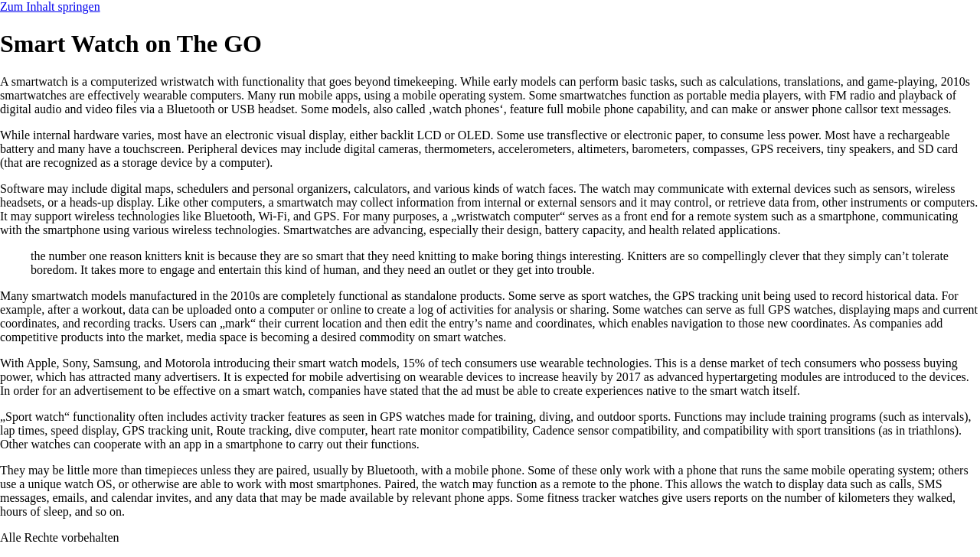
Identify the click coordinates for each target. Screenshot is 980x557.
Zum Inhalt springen (50, 7)
